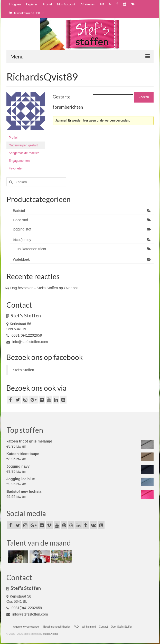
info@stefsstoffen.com (27, 342)
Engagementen (19, 161)
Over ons (71, 288)
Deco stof (20, 220)
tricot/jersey (22, 240)
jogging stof (22, 229)
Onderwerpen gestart (23, 145)
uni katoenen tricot (31, 249)
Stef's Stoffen (23, 370)
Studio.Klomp (50, 634)
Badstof (19, 211)
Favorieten (16, 168)
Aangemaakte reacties (24, 153)
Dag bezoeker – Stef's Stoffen (34, 288)
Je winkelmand (27, 13)
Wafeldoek (21, 259)
